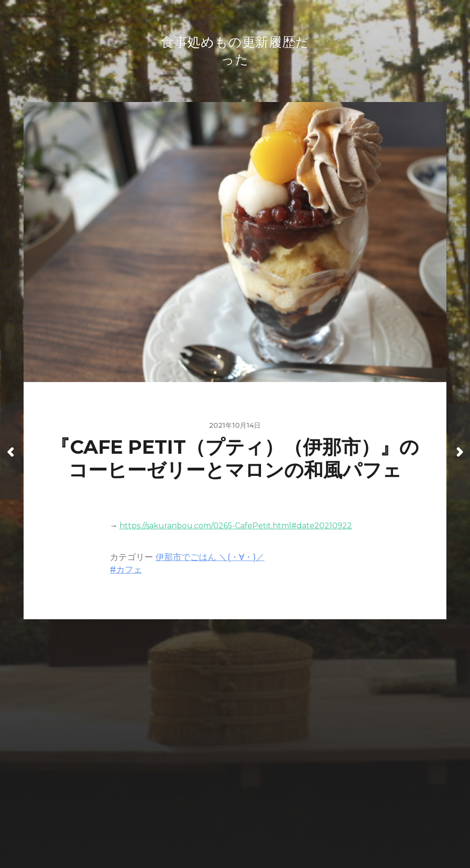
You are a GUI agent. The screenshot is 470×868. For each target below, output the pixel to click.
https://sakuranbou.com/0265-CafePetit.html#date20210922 (236, 528)
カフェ (129, 571)
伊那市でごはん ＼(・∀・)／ (210, 559)
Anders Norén (255, 826)
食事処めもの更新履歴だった (254, 803)
